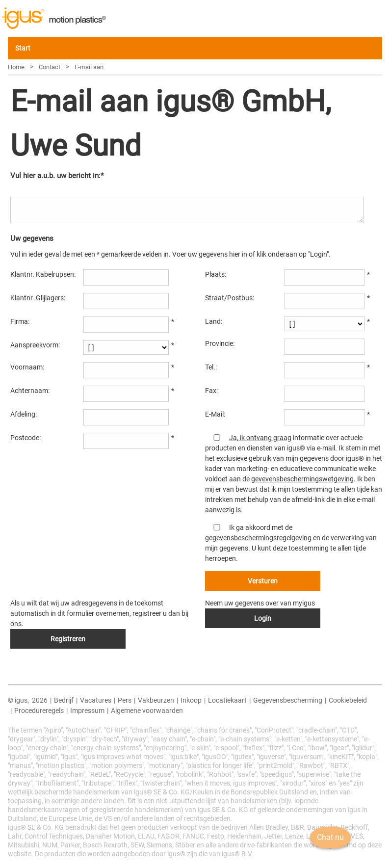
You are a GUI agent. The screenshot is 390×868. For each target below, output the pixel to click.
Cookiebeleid (348, 700)
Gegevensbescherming (288, 700)
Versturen (263, 581)
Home (16, 67)
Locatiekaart (227, 700)
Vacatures (96, 700)
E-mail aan (89, 67)
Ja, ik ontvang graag (260, 438)
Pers (125, 700)
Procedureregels (39, 710)
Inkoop (191, 700)
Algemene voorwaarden (147, 710)
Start (23, 48)
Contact (50, 67)
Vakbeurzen (156, 700)
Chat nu (325, 851)
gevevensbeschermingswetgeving (302, 479)
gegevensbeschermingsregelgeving (258, 538)
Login (263, 618)
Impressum (87, 710)
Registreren (68, 639)
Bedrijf (64, 700)
